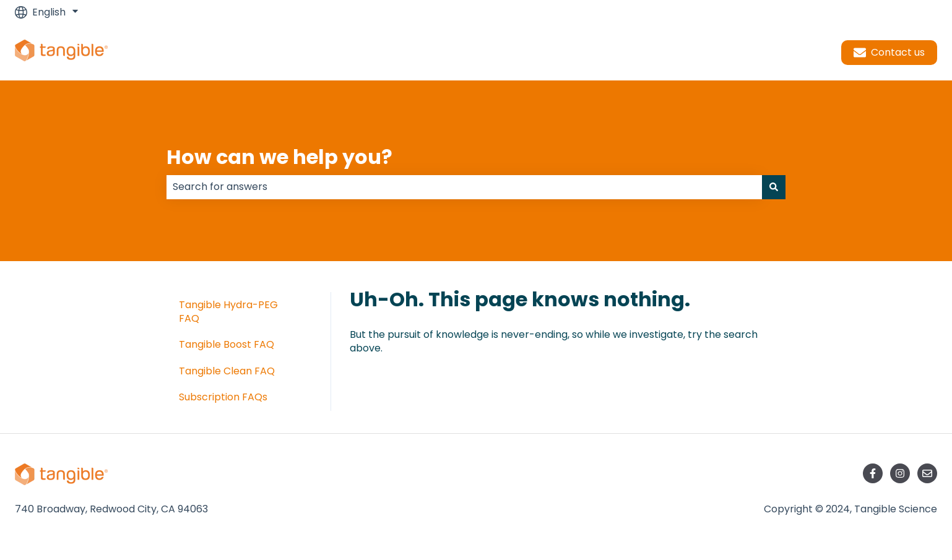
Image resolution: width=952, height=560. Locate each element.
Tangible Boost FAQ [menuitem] (227, 344)
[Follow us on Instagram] (900, 473)
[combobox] (464, 187)
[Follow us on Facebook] (873, 473)
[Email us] (927, 473)
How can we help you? (279, 157)
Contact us (889, 52)
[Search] (774, 187)
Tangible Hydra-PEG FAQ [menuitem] (228, 312)
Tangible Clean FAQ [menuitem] (227, 371)
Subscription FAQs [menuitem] (223, 397)
